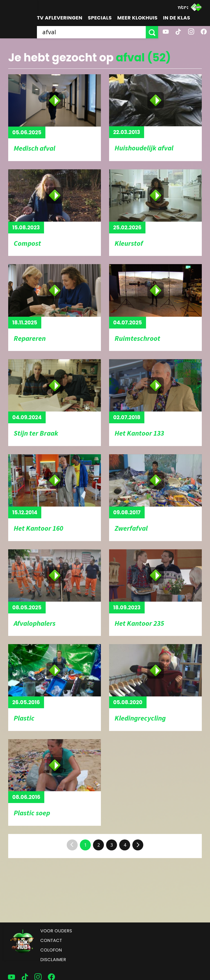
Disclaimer (53, 960)
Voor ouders (56, 931)
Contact (51, 940)
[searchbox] (91, 32)
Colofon (51, 950)
